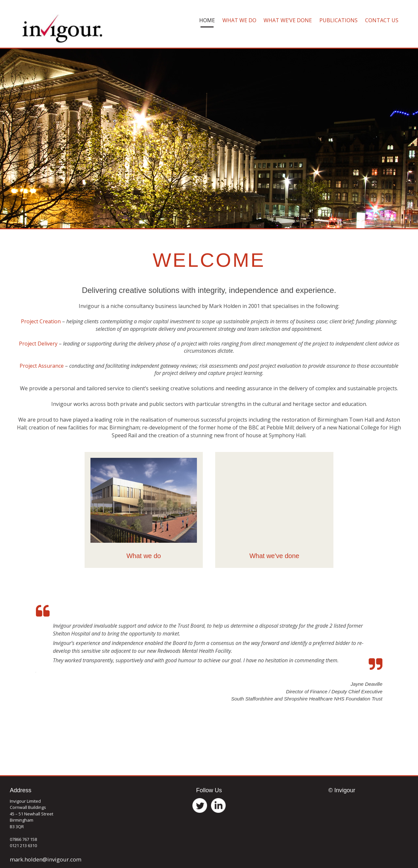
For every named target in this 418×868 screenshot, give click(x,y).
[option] (209, 650)
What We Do (239, 20)
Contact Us (382, 20)
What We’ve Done (288, 20)
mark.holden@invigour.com (46, 859)
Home (207, 20)
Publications (338, 20)
